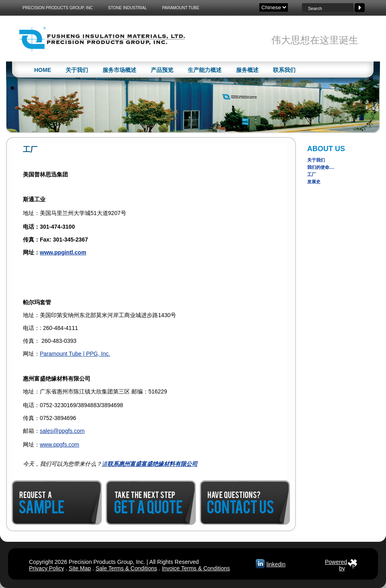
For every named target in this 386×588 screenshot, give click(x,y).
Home (43, 70)
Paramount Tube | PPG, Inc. (75, 354)
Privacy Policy (46, 568)
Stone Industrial (128, 8)
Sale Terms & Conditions (126, 568)
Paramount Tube (181, 8)
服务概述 (247, 70)
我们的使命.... (321, 167)
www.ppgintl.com (63, 252)
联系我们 (284, 70)
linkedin (276, 564)
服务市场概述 (119, 70)
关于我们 (77, 70)
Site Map (80, 568)
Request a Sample (57, 503)
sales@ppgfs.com (62, 431)
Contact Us (245, 503)
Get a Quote (151, 503)
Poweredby (336, 563)
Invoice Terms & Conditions (196, 568)
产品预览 (162, 70)
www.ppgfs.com (60, 445)
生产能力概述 (205, 70)
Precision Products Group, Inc (58, 8)
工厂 (312, 174)
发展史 (314, 182)
